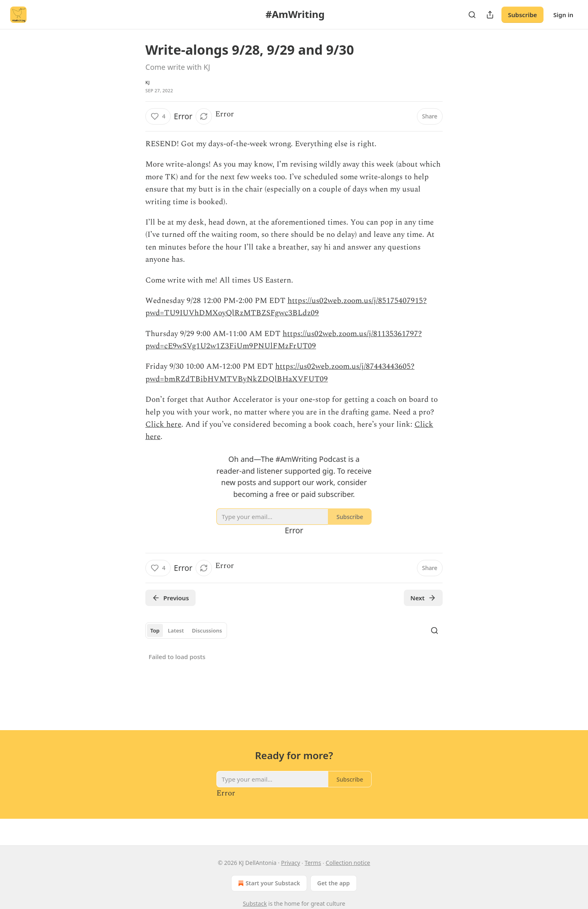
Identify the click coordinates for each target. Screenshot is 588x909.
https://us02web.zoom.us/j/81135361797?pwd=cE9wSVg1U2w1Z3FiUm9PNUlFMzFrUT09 (284, 340)
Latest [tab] (176, 631)
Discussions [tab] (207, 631)
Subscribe (522, 15)
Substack (255, 903)
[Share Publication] (490, 15)
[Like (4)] (158, 116)
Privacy (291, 863)
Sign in (563, 15)
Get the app (334, 883)
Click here (163, 424)
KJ (148, 82)
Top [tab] (155, 631)
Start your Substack (268, 883)
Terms (313, 863)
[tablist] (186, 631)
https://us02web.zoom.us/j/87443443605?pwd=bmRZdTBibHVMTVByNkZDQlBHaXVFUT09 (280, 373)
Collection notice (348, 863)
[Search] (472, 15)
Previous (170, 598)
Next (423, 598)
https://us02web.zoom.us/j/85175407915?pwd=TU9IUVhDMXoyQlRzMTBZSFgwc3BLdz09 (286, 307)
